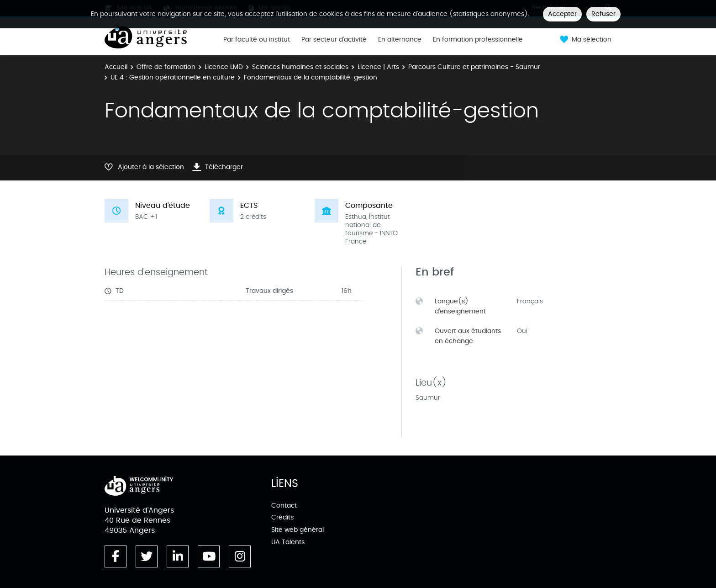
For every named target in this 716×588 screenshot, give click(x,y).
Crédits (282, 517)
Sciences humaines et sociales (300, 67)
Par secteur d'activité (334, 40)
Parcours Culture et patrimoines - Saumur (474, 67)
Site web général (297, 530)
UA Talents (288, 542)
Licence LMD (224, 67)
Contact (284, 506)
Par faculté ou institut (257, 40)
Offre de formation (166, 67)
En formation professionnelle (478, 40)
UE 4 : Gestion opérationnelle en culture (173, 77)
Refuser (603, 14)
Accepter (562, 14)
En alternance (400, 40)
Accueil (116, 67)
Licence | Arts (378, 67)
